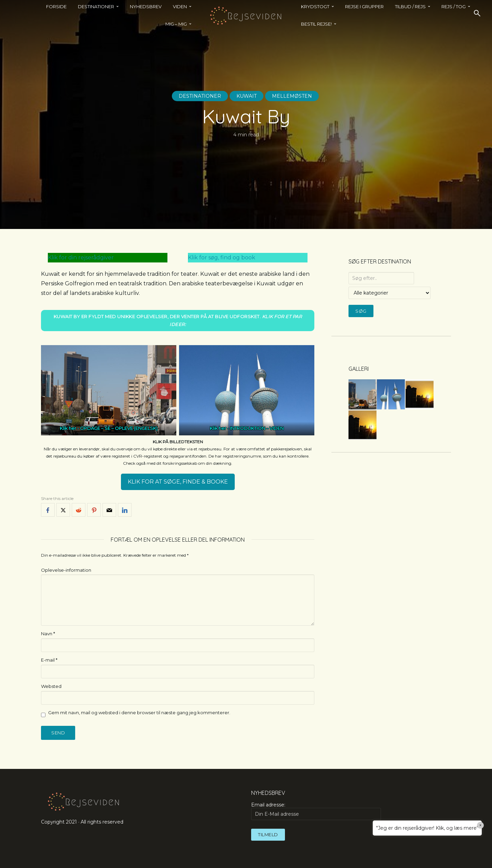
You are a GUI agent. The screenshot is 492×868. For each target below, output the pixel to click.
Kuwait (247, 96)
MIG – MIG (176, 24)
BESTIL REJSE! (316, 24)
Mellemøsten (292, 96)
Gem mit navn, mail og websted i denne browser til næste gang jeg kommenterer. (139, 713)
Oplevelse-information (66, 570)
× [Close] (481, 825)
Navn (48, 634)
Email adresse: (316, 811)
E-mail (49, 660)
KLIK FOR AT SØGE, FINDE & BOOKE (178, 482)
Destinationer (200, 96)
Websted (51, 686)
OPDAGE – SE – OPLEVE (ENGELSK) (119, 428)
